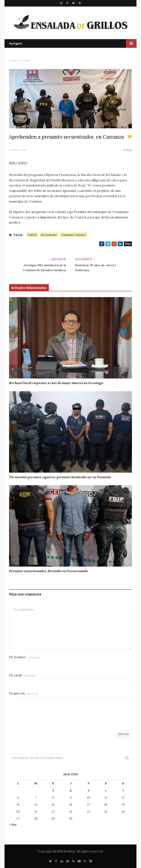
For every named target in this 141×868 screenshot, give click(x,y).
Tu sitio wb (24, 693)
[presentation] (40, 720)
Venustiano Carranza (74, 235)
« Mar (13, 825)
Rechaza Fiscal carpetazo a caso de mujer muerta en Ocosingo (56, 383)
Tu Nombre (25, 657)
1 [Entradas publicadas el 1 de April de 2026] (53, 791)
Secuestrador (49, 235)
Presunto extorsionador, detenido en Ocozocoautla (48, 571)
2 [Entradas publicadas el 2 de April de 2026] (71, 791)
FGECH (32, 235)
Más (128, 244)
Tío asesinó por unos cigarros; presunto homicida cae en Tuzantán (60, 477)
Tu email (23, 675)
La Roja (127, 150)
